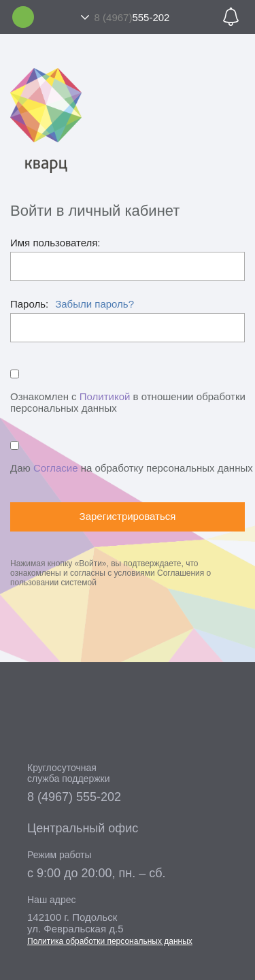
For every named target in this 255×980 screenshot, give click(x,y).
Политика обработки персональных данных (110, 941)
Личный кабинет (23, 17)
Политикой (105, 396)
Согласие (56, 468)
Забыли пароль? (95, 304)
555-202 (132, 17)
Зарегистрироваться (128, 516)
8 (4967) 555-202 (74, 797)
